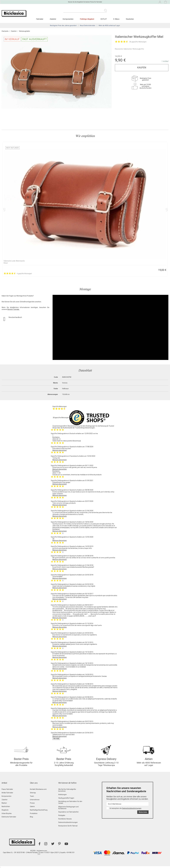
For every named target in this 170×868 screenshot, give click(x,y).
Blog (31, 817)
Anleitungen (63, 795)
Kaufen (142, 68)
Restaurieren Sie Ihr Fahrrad (68, 826)
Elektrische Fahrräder (9, 817)
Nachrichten (6, 806)
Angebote (5, 810)
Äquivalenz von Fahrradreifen (68, 812)
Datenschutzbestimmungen (68, 822)
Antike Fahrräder (7, 793)
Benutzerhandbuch (15, 317)
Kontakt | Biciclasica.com (38, 789)
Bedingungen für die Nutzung (96, 426)
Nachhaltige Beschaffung (39, 810)
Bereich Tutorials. (13, 309)
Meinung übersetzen (60, 450)
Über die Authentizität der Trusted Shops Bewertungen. (76, 428)
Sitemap (33, 793)
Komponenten (7, 796)
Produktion (34, 813)
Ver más (56, 739)
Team (32, 796)
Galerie (32, 806)
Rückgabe (62, 815)
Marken (4, 803)
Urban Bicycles (7, 813)
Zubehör (5, 800)
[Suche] (85, 12)
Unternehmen (35, 800)
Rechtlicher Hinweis (65, 819)
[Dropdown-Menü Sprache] (141, 2)
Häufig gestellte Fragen (66, 798)
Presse (32, 803)
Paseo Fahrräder (7, 789)
